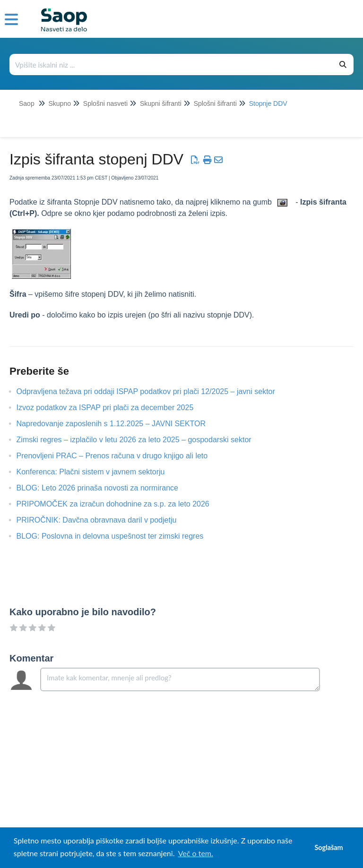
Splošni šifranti (215, 103)
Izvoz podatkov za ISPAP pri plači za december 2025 (112, 408)
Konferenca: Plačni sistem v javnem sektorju (98, 472)
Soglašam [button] (328, 847)
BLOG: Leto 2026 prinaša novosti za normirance (104, 488)
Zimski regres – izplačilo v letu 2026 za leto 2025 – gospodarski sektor (141, 440)
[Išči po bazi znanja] (172, 64)
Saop (27, 103)
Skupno (59, 103)
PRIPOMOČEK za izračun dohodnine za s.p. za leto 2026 (120, 504)
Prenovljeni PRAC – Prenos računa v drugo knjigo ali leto (119, 456)
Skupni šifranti (161, 103)
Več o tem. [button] (196, 853)
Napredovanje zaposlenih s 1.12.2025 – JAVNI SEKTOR (118, 424)
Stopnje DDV (268, 103)
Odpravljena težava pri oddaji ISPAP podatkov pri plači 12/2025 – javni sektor (153, 391)
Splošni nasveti (105, 103)
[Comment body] (180, 679)
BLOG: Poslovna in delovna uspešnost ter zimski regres (117, 536)
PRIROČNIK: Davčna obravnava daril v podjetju (104, 520)
